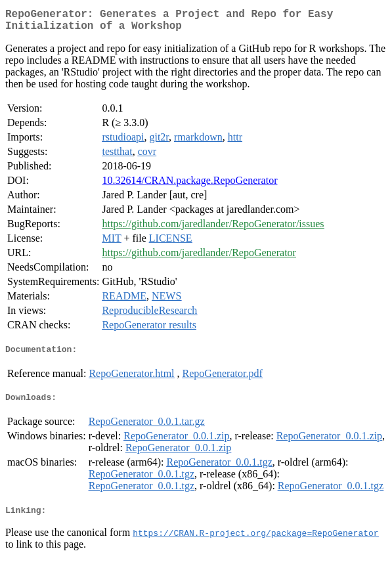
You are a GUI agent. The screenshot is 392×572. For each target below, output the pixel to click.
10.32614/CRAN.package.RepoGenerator (189, 186)
